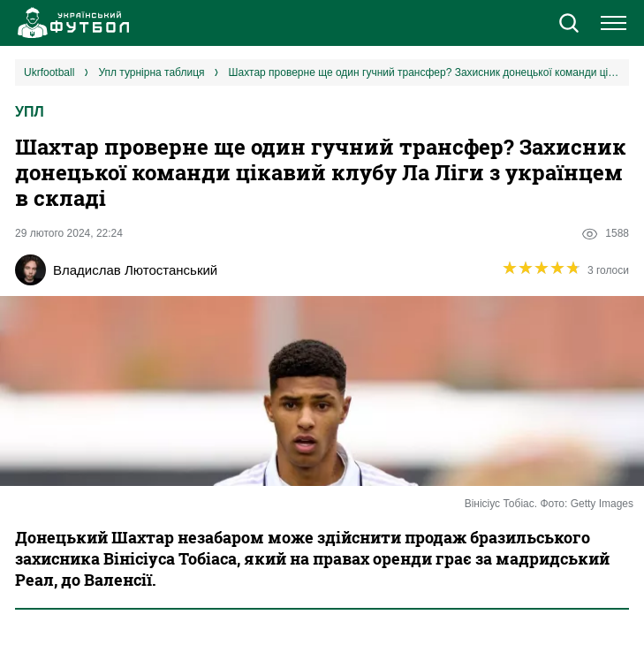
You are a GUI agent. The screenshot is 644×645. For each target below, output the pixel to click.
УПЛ (30, 112)
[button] (568, 25)
